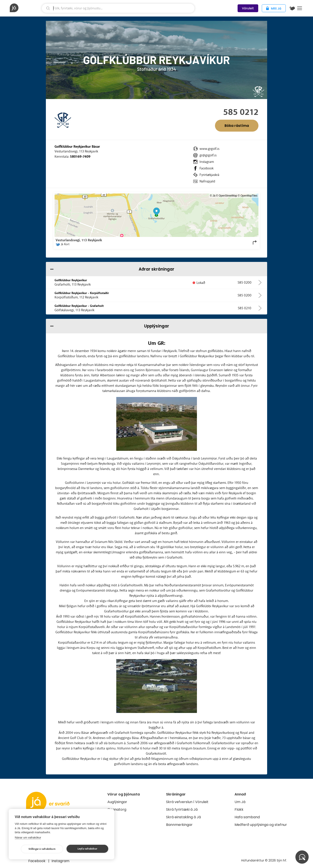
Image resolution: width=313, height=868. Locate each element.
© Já (213, 196)
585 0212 (241, 112)
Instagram (207, 162)
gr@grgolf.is (208, 155)
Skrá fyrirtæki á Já (182, 809)
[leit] (118, 8)
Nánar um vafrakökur (28, 837)
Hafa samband (247, 817)
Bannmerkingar (179, 825)
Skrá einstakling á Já (183, 817)
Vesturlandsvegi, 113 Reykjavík (76, 151)
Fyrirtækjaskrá (209, 175)
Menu (300, 8)
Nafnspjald (207, 181)
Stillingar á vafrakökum (42, 849)
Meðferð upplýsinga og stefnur (261, 825)
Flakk (239, 809)
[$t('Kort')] (292, 8)
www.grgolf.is (209, 149)
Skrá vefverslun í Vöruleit (187, 802)
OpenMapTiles (249, 196)
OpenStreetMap (228, 196)
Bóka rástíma (237, 126)
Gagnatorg (117, 809)
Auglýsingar (117, 802)
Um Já (240, 802)
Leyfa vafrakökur (87, 849)
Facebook (206, 168)
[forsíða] (25, 8)
